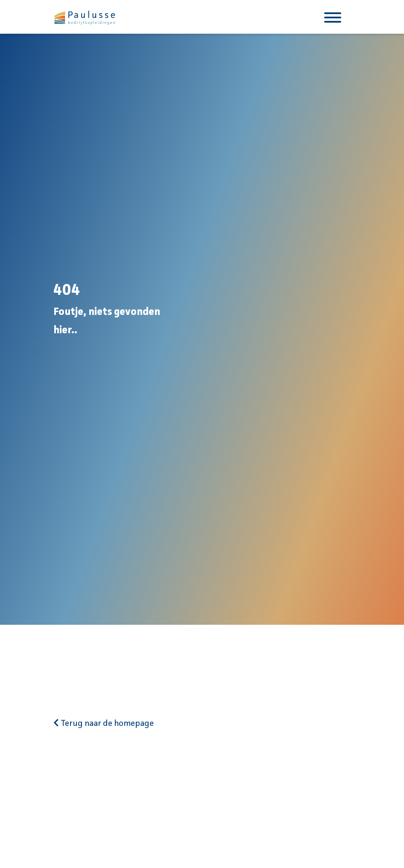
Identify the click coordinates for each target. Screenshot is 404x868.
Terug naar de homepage (104, 724)
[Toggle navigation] (333, 17)
